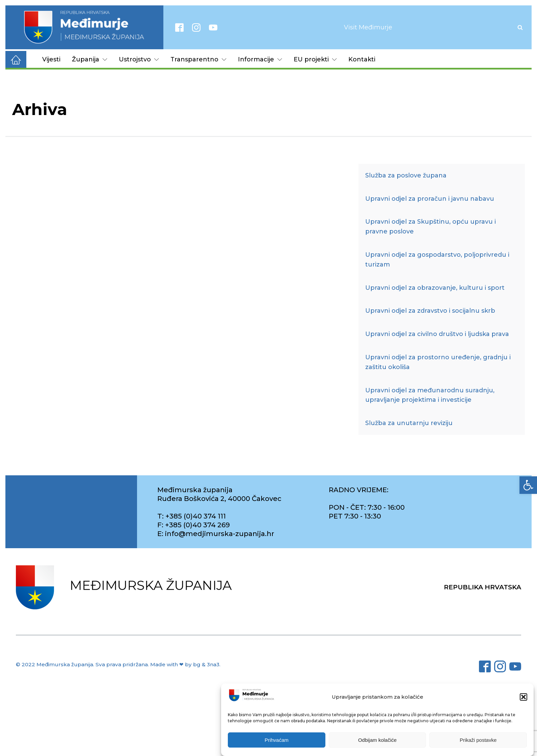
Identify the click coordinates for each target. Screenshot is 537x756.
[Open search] (520, 27)
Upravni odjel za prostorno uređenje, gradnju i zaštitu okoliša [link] (438, 362)
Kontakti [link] (362, 59)
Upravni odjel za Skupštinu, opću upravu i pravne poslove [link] (431, 227)
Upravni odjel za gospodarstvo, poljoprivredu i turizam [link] (437, 260)
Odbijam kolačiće (377, 740)
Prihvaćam (277, 740)
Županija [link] (90, 59)
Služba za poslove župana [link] (406, 175)
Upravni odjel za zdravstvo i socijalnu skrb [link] (430, 311)
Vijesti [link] (51, 59)
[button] (523, 697)
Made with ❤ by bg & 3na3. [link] (185, 664)
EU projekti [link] (315, 59)
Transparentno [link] (198, 59)
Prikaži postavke (478, 740)
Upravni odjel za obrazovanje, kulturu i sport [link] (435, 288)
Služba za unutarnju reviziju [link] (409, 423)
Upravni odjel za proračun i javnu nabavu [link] (430, 199)
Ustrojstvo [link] (139, 59)
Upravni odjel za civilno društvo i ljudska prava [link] (437, 334)
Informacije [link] (260, 59)
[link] (528, 485)
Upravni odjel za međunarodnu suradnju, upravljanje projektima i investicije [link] (430, 395)
